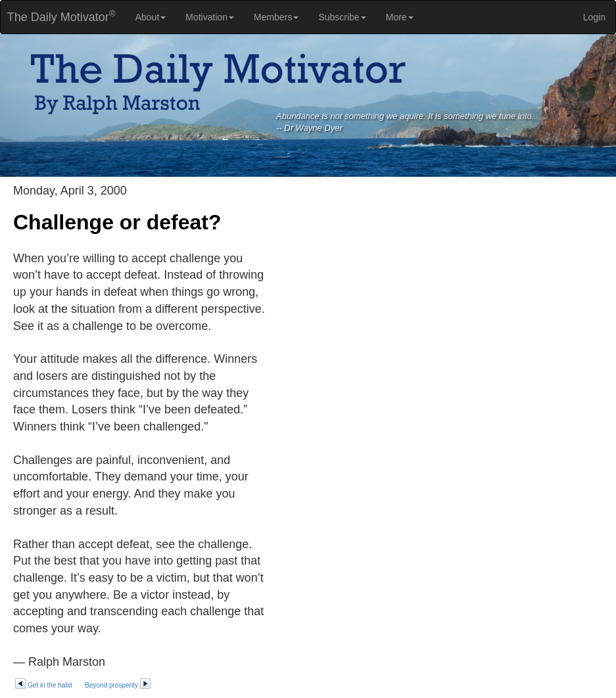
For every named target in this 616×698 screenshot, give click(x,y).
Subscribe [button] (342, 17)
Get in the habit (43, 685)
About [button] (151, 17)
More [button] (400, 17)
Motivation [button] (210, 17)
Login (594, 17)
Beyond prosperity (118, 685)
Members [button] (276, 17)
